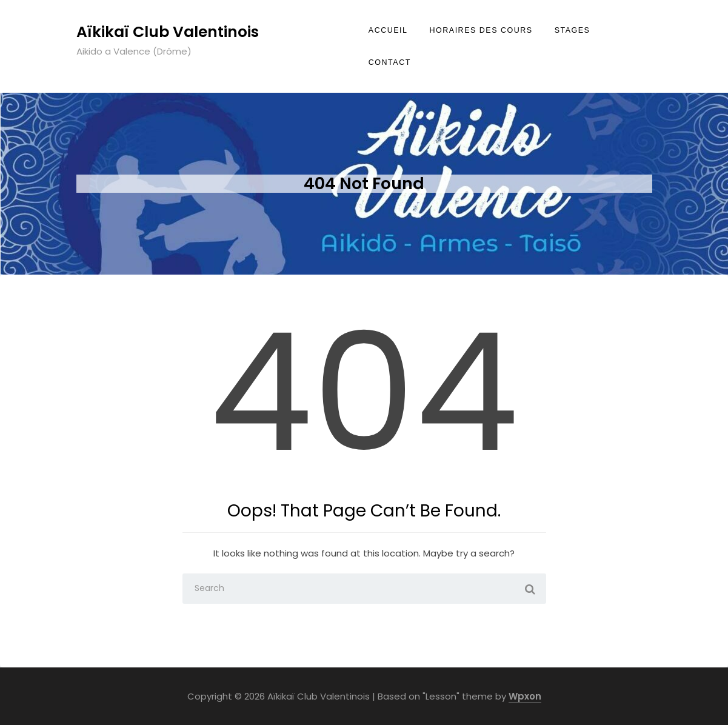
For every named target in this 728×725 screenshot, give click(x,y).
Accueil (388, 30)
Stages (573, 30)
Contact (390, 62)
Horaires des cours (481, 30)
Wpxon (525, 696)
